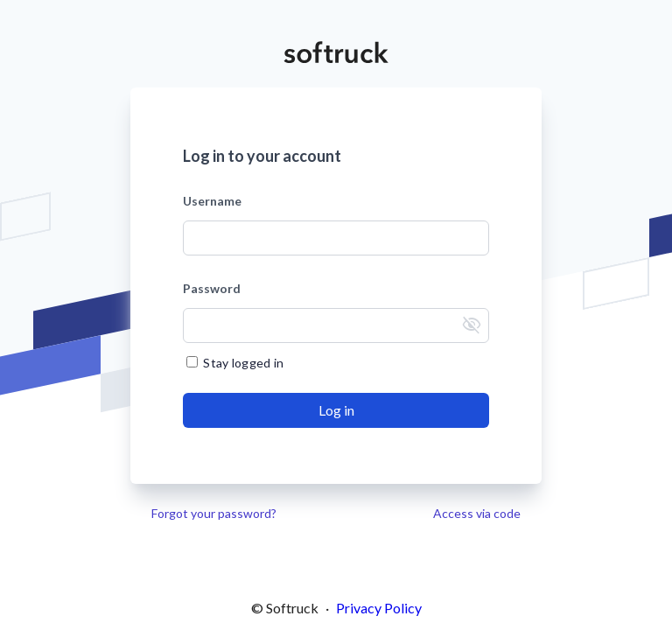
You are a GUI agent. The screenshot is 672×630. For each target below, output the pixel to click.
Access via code (477, 513)
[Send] (336, 410)
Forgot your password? (214, 513)
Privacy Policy (379, 608)
